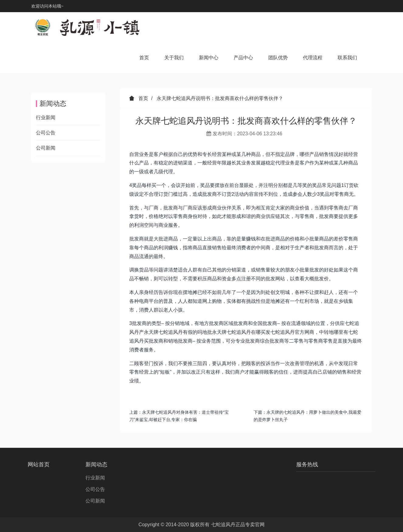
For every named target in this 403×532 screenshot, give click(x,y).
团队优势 (278, 58)
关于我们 (174, 58)
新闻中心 (209, 58)
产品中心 (243, 58)
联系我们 (347, 58)
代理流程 (313, 58)
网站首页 (39, 465)
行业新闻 (46, 117)
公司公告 (46, 133)
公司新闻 (46, 148)
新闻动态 (96, 465)
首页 (144, 58)
